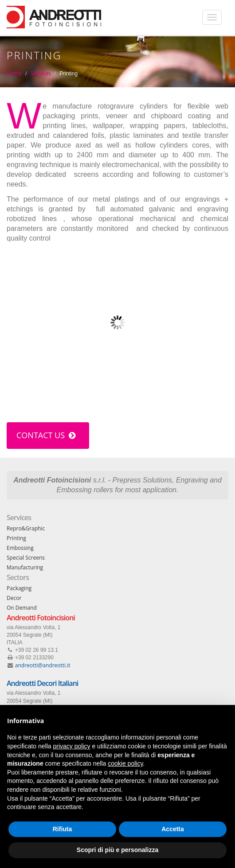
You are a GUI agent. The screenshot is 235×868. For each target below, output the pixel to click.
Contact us (46, 435)
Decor (14, 598)
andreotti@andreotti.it (43, 665)
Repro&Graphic (26, 528)
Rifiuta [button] (63, 829)
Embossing (20, 548)
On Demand (22, 608)
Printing (16, 538)
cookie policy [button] (125, 763)
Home (14, 73)
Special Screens (26, 558)
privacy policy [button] (72, 746)
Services (41, 73)
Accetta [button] (173, 829)
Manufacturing (25, 567)
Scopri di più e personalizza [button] (117, 850)
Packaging (19, 588)
